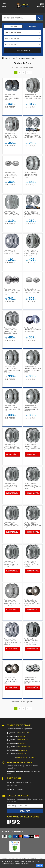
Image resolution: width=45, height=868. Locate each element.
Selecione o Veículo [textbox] (12, 38)
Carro (13, 26)
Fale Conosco (12, 786)
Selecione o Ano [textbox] (11, 45)
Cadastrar (25, 811)
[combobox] (22, 33)
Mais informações (23, 863)
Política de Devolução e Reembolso (20, 782)
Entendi (39, 865)
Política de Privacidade (15, 789)
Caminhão (32, 26)
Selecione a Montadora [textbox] (13, 32)
